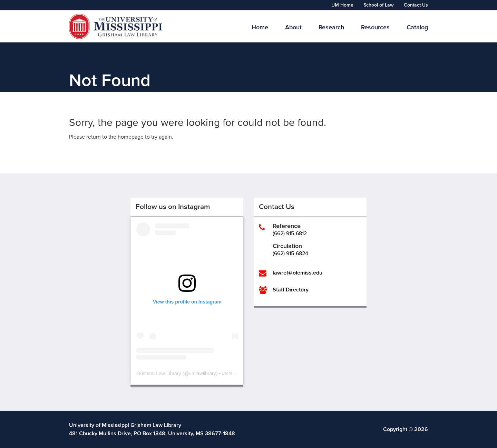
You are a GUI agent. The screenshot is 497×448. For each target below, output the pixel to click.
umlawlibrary (202, 374)
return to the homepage (115, 137)
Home (260, 27)
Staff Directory (291, 290)
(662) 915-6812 (290, 233)
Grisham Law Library (159, 374)
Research (331, 27)
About (293, 27)
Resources (375, 27)
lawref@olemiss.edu (298, 273)
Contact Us (416, 5)
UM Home (342, 5)
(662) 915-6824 (290, 253)
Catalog (417, 27)
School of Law (379, 5)
